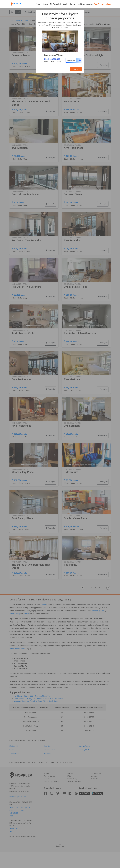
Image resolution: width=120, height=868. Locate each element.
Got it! (76, 69)
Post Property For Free (102, 4)
